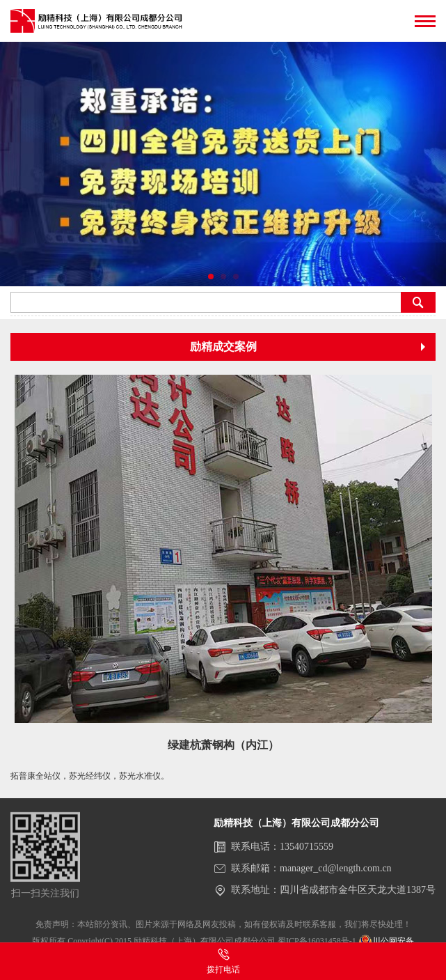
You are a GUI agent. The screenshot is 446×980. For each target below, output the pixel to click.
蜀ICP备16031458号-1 (317, 941)
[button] (211, 277)
